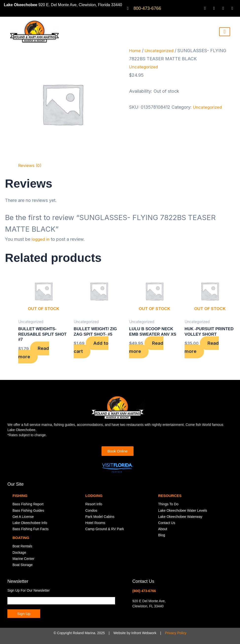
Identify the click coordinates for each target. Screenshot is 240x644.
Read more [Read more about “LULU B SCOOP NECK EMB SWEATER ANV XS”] (148, 348)
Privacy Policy (176, 633)
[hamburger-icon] (225, 32)
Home (135, 51)
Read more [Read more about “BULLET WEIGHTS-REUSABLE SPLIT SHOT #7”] (35, 354)
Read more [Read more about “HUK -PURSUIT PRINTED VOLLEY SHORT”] (203, 354)
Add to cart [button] (92, 348)
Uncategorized (161, 51)
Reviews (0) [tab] (31, 165)
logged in (41, 239)
